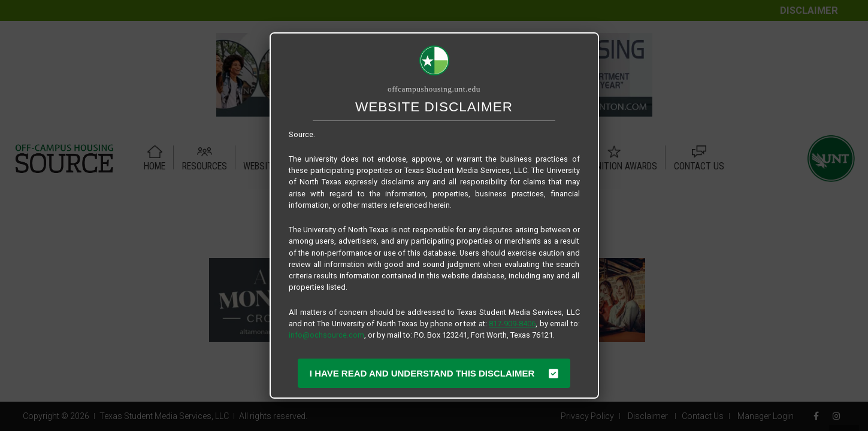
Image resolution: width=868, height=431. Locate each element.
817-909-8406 (512, 324)
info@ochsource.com (326, 335)
